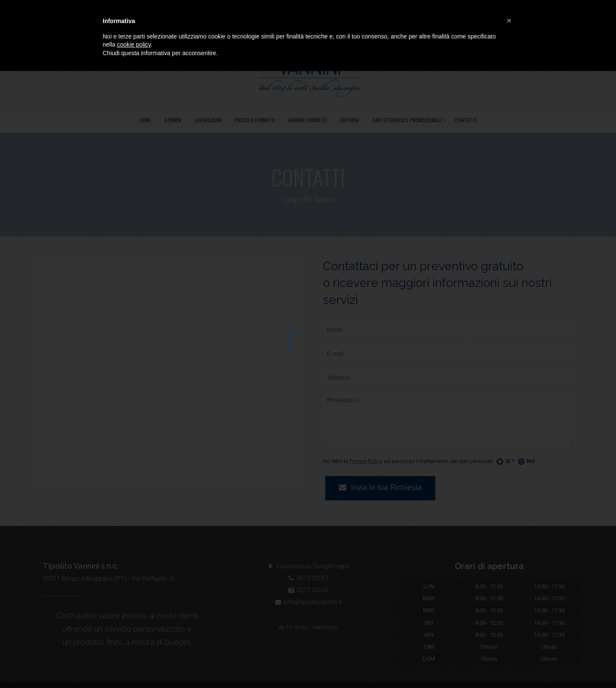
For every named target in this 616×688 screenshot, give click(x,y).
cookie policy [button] (134, 44)
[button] (509, 21)
